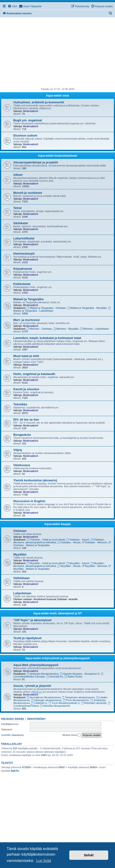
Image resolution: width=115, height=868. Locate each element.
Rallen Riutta (73, 677)
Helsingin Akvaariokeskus (43, 674)
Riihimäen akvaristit (94, 703)
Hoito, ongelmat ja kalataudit (34, 374)
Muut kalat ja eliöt (26, 356)
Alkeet (18, 175)
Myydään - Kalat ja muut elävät (46, 563)
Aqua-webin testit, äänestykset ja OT (57, 613)
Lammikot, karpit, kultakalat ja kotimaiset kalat (47, 338)
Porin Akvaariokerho (76, 700)
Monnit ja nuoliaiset (28, 193)
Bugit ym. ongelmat (28, 120)
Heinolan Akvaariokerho (55, 706)
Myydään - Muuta (69, 566)
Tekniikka (20, 404)
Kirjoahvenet (23, 269)
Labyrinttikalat (24, 238)
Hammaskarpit (24, 254)
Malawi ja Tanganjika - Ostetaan (47, 308)
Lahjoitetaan (22, 593)
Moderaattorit (30, 111)
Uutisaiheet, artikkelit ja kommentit (39, 102)
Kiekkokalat (22, 284)
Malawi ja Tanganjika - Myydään (87, 308)
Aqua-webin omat (57, 96)
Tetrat (17, 208)
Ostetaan (20, 531)
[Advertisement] (57, 52)
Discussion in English (29, 501)
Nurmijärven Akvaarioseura (44, 697)
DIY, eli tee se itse (26, 420)
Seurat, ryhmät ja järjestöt (32, 686)
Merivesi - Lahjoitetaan (94, 329)
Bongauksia (22, 435)
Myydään (20, 554)
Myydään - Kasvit (78, 563)
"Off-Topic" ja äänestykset (32, 620)
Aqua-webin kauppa (57, 524)
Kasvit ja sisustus (26, 389)
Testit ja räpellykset (27, 638)
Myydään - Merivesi (94, 566)
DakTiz (15, 771)
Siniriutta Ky (55, 677)
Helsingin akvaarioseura (46, 700)
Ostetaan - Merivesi (94, 542)
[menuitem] (12, 6)
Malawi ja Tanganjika (28, 299)
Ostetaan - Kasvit (78, 540)
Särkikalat (21, 223)
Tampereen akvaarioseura (78, 697)
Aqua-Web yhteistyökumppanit (36, 665)
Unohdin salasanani (12, 735)
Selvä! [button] (89, 855)
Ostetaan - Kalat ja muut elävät (46, 540)
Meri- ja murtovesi (26, 320)
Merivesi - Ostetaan (39, 329)
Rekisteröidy (37, 719)
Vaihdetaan (21, 578)
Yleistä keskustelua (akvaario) (35, 480)
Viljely (18, 450)
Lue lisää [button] (44, 861)
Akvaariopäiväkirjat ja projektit (36, 162)
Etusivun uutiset (25, 135)
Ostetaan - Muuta (69, 542)
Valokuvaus (22, 465)
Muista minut (72, 735)
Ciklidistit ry (39, 703)
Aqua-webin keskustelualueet (57, 156)
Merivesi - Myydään (66, 329)
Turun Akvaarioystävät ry (64, 703)
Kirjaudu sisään (12, 719)
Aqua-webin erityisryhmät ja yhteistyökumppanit (57, 658)
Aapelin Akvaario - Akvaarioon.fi (80, 674)
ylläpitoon (36, 692)
